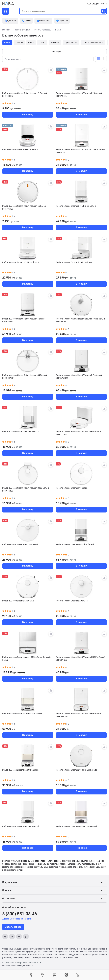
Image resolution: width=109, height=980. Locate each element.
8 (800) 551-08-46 (99, 4)
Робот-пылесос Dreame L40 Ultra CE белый (76, 206)
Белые (7, 43)
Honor (31, 43)
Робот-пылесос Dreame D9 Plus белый (20, 149)
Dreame (19, 43)
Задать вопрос (13, 927)
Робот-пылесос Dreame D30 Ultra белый (21, 432)
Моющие (55, 43)
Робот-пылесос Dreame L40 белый (18, 601)
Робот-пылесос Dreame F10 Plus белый (20, 262)
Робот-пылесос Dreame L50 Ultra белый (21, 770)
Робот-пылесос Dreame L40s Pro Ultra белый (77, 826)
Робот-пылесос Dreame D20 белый (72, 601)
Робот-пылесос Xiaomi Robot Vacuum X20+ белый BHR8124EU (79, 95)
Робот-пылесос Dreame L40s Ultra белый (75, 544)
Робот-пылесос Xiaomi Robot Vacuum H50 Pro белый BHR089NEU (80, 659)
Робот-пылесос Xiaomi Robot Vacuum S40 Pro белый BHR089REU (80, 320)
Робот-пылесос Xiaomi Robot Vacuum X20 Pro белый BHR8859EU (80, 151)
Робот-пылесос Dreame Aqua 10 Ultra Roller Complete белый (27, 659)
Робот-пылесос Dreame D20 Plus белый (74, 262)
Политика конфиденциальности (17, 965)
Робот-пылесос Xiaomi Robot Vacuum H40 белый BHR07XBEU (79, 433)
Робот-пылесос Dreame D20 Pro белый (20, 544)
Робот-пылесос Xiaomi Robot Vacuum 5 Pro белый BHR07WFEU (79, 377)
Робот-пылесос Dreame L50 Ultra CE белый (22, 714)
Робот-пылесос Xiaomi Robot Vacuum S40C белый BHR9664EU (25, 489)
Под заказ (28, 848)
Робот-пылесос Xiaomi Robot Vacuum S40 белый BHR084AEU (25, 377)
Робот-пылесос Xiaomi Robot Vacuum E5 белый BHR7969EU (24, 207)
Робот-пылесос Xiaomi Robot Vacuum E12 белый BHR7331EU (25, 95)
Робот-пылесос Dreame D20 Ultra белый (21, 826)
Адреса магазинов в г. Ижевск (17, 919)
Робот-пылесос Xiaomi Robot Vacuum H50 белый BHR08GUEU (79, 715)
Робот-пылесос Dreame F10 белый (72, 488)
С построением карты (93, 43)
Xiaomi (42, 43)
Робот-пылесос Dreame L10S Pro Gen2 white (76, 770)
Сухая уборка (71, 43)
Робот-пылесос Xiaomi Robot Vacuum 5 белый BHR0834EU (24, 320)
